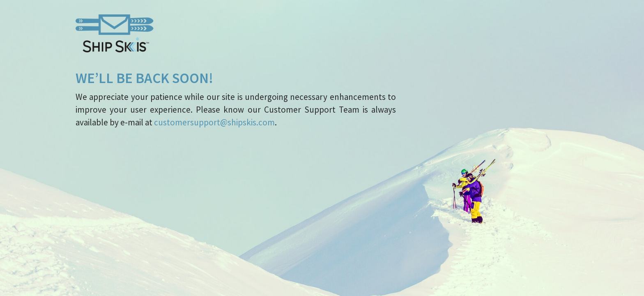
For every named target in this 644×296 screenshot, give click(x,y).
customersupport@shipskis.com (214, 122)
